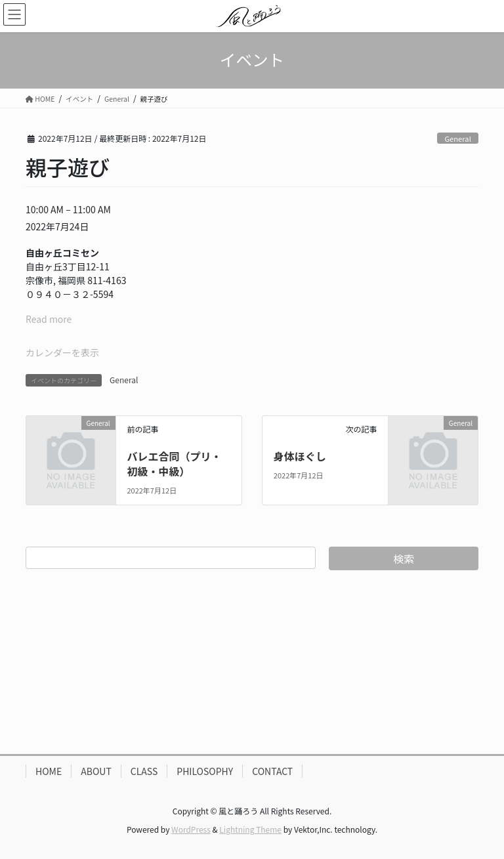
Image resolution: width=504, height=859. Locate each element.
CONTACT (272, 771)
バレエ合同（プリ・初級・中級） (174, 463)
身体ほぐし (300, 456)
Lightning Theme (250, 829)
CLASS (144, 771)
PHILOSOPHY (205, 771)
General (457, 138)
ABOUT (96, 771)
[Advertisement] (252, 662)
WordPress (191, 829)
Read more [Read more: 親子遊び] (49, 319)
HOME (49, 771)
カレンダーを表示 (62, 352)
